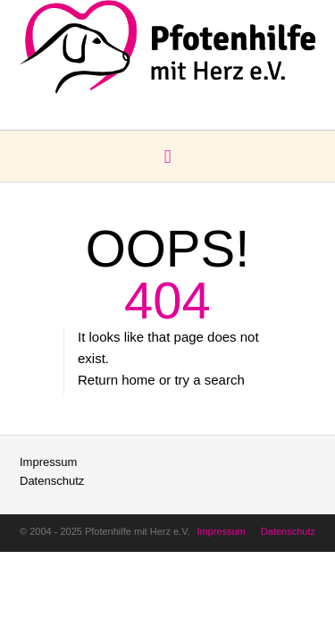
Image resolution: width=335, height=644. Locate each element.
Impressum (48, 462)
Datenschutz (52, 481)
